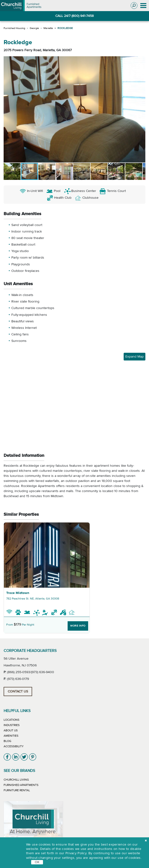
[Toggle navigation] (143, 6)
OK (37, 862)
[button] (8, 109)
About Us (11, 730)
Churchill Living (16, 780)
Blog (7, 741)
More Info (78, 626)
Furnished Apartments (21, 785)
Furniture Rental (17, 790)
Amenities (11, 736)
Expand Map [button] (135, 357)
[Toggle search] (134, 6)
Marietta (48, 28)
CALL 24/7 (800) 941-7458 (74, 16)
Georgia (34, 28)
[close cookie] (146, 841)
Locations (11, 720)
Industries (12, 725)
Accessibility (14, 746)
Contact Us (18, 692)
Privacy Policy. (76, 853)
